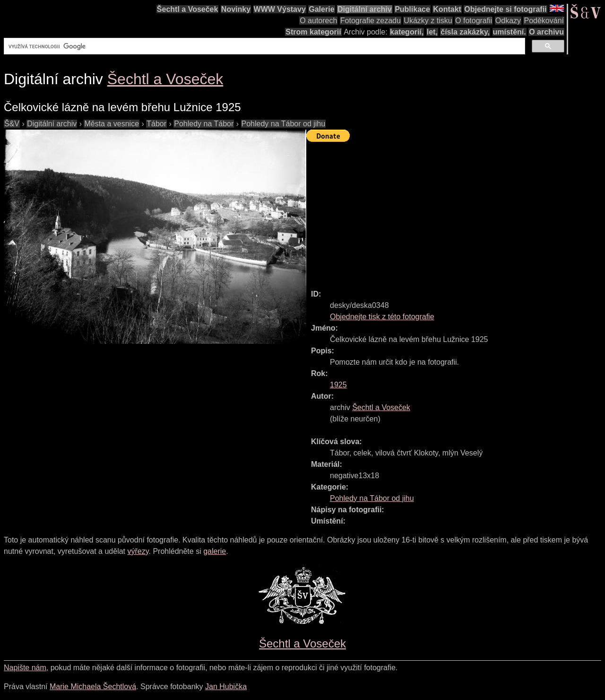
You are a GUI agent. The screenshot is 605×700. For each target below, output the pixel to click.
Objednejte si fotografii (505, 9)
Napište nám (25, 668)
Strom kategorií (313, 32)
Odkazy (508, 21)
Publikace (412, 9)
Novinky (236, 9)
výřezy (138, 551)
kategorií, (407, 32)
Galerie (321, 9)
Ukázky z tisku (428, 21)
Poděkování (544, 21)
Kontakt (447, 9)
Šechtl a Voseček (188, 9)
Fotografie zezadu (371, 21)
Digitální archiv (365, 9)
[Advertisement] (456, 211)
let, (432, 32)
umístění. (510, 32)
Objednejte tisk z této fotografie (382, 317)
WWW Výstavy (280, 9)
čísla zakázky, (465, 32)
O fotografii (474, 21)
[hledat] (264, 46)
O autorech (318, 21)
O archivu (546, 32)
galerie (215, 551)
